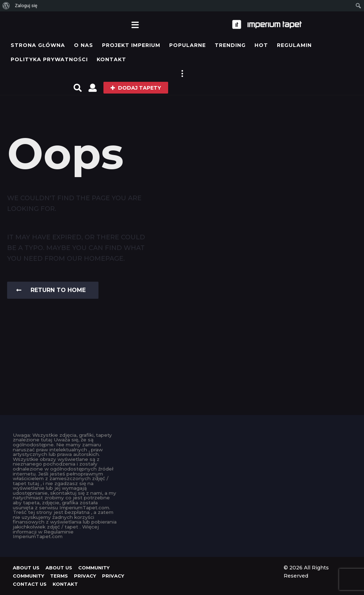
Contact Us (30, 584)
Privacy (85, 576)
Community (94, 568)
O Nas (84, 45)
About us (26, 568)
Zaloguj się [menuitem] (26, 6)
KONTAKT (111, 59)
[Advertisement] (182, 477)
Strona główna (38, 45)
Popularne (188, 45)
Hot (261, 45)
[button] (135, 25)
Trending (230, 45)
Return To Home (51, 290)
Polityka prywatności (49, 59)
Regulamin (294, 45)
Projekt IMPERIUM (131, 45)
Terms (59, 576)
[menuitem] (6, 6)
